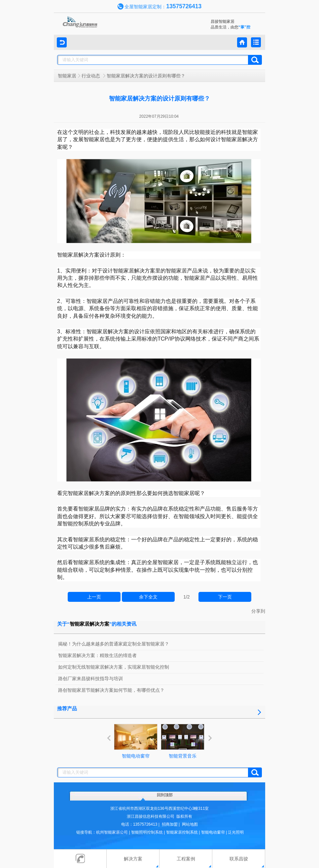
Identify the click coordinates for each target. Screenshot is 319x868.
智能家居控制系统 (182, 832)
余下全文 (148, 597)
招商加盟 (170, 824)
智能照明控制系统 (147, 832)
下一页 (225, 597)
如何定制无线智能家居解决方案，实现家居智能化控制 (114, 667)
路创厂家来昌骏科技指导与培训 (90, 679)
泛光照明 (236, 832)
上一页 (94, 597)
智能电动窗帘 (136, 741)
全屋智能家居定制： (160, 6)
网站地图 (190, 824)
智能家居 (67, 76)
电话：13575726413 (139, 824)
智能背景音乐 (183, 741)
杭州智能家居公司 (112, 832)
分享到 (258, 611)
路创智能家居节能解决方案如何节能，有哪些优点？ (111, 690)
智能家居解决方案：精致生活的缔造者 (97, 655)
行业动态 (91, 76)
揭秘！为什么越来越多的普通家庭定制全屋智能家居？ (114, 644)
